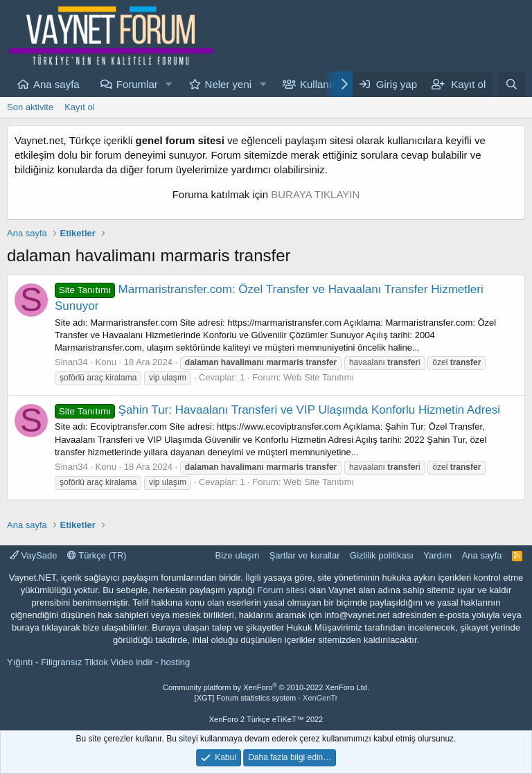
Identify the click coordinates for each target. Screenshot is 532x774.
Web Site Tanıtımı (319, 377)
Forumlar (137, 84)
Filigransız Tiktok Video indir (97, 662)
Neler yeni (229, 84)
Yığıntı (20, 662)
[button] (169, 84)
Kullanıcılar (326, 84)
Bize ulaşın (238, 555)
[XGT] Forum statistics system (266, 698)
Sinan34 (71, 362)
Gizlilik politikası (382, 555)
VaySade (33, 555)
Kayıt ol (79, 107)
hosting (175, 662)
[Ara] (512, 84)
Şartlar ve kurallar (305, 555)
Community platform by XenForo (266, 687)
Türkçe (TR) (97, 555)
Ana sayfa (56, 84)
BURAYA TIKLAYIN (315, 194)
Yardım (437, 555)
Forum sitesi (282, 590)
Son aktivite (30, 107)
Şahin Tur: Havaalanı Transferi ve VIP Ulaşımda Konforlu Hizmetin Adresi (277, 410)
